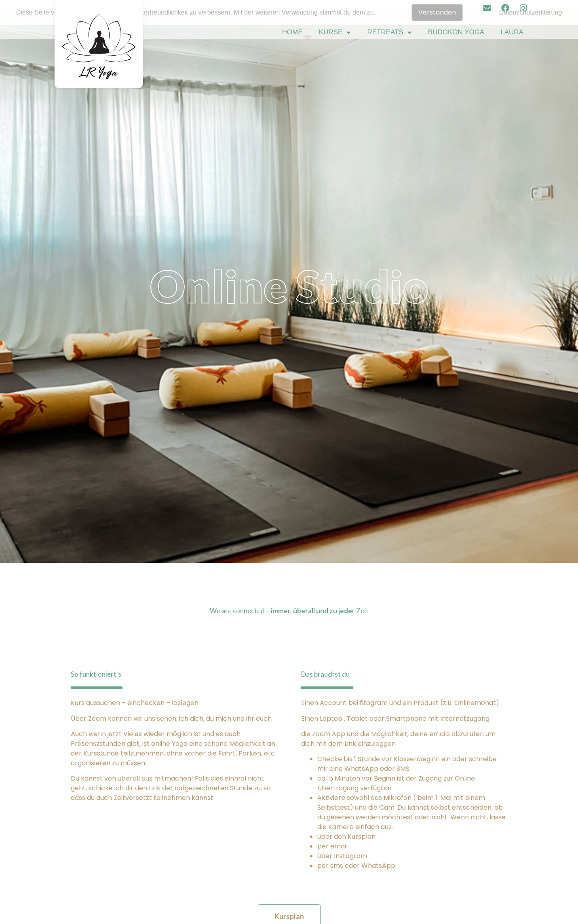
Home (292, 32)
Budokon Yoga (456, 32)
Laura (512, 32)
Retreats (389, 33)
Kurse (335, 33)
